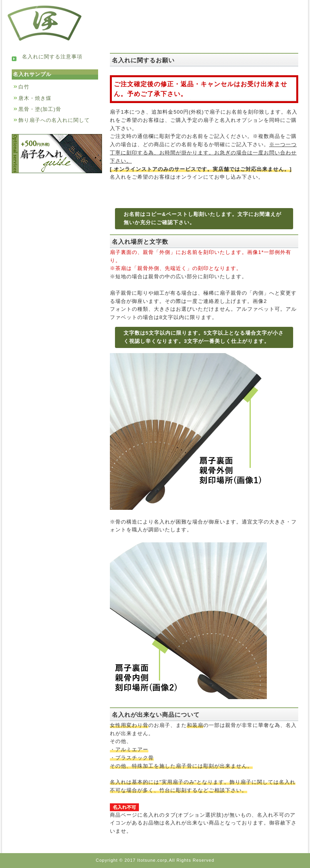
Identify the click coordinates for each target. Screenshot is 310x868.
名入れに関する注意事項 (47, 57)
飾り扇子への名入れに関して (54, 120)
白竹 (24, 87)
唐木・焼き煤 (35, 98)
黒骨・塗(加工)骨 (40, 109)
